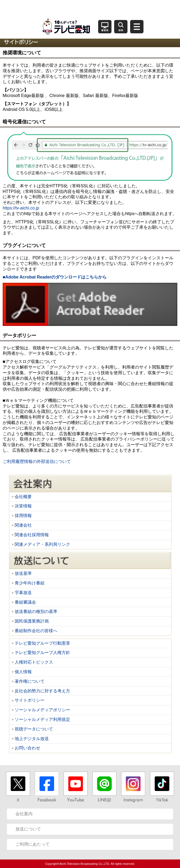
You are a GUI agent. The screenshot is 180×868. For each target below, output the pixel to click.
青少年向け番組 (30, 583)
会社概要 (23, 497)
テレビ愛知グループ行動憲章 (42, 643)
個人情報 (23, 672)
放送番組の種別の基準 (36, 611)
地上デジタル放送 (32, 739)
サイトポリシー (30, 700)
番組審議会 (25, 602)
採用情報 (23, 516)
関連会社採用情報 (32, 535)
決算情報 (23, 506)
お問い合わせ (27, 748)
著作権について (30, 681)
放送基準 (23, 573)
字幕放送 (23, 593)
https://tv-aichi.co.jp (21, 208)
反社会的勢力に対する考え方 (42, 691)
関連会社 (23, 525)
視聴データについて (34, 729)
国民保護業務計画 (32, 621)
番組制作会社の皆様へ (36, 631)
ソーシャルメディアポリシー (42, 710)
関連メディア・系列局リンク (42, 544)
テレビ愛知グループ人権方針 (42, 653)
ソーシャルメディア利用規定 (42, 719)
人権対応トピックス (34, 662)
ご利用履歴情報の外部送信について (37, 461)
